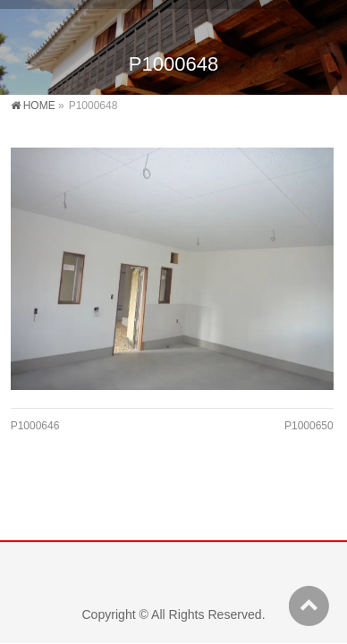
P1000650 (309, 426)
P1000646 (35, 426)
